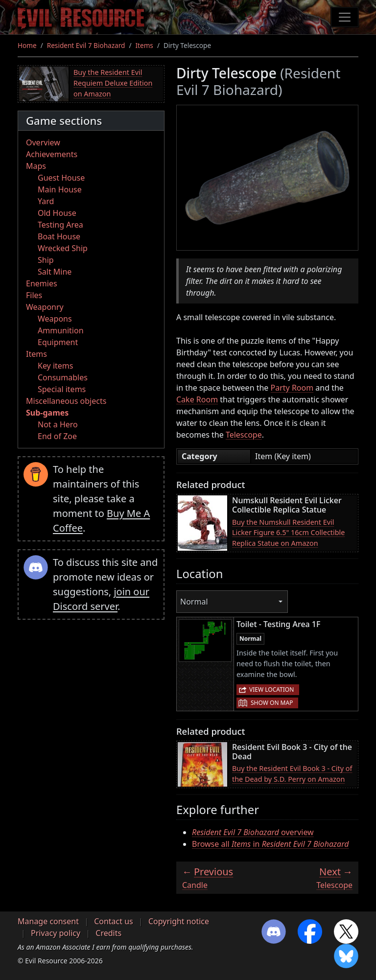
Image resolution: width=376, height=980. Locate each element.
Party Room (292, 388)
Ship (46, 260)
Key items (55, 366)
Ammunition (61, 330)
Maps (36, 166)
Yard (46, 201)
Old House (57, 213)
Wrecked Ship (63, 248)
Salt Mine (55, 272)
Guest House (61, 178)
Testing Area (60, 225)
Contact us (114, 921)
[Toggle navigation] (345, 17)
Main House (60, 189)
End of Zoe (57, 436)
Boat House (59, 236)
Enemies (42, 283)
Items (144, 45)
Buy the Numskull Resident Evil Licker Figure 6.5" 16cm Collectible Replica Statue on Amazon (288, 533)
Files (34, 295)
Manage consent (48, 921)
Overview (43, 142)
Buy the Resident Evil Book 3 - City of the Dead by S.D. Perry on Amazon (292, 774)
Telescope (244, 435)
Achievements (52, 154)
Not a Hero (58, 424)
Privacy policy (56, 933)
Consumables (63, 377)
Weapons (55, 319)
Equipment (58, 342)
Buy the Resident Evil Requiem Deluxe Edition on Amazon (113, 83)
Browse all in (270, 844)
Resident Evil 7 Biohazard (86, 45)
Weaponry (45, 307)
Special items (62, 389)
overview (253, 832)
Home (27, 45)
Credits (108, 933)
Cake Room (197, 399)
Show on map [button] (272, 703)
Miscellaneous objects (66, 401)
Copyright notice (179, 921)
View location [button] (271, 689)
